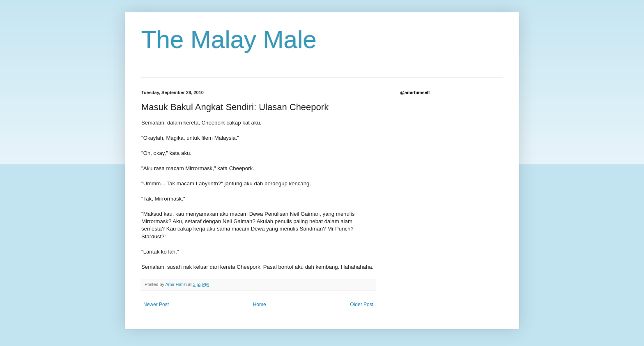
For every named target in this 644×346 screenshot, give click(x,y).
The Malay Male (229, 40)
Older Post (362, 304)
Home (260, 304)
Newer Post (156, 304)
